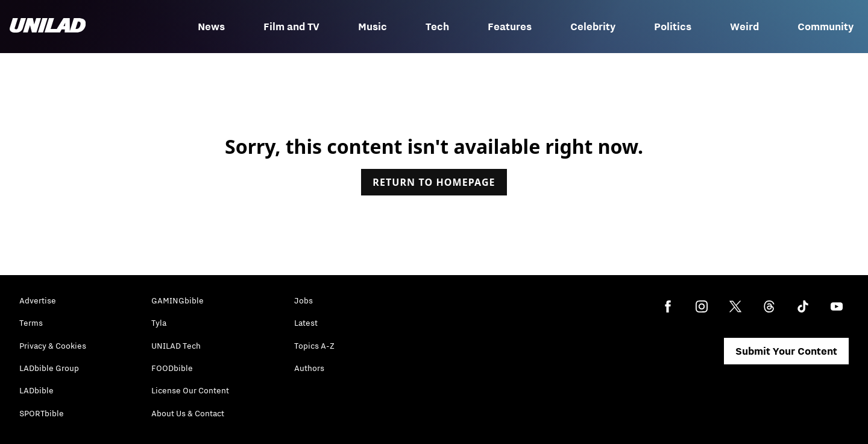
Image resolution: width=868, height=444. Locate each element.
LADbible (36, 390)
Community (826, 27)
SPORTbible (42, 413)
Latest (306, 323)
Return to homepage (434, 182)
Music (373, 27)
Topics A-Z (314, 346)
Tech (437, 27)
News (211, 27)
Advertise (38, 300)
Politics (673, 27)
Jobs (303, 300)
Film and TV (291, 27)
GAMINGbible (178, 300)
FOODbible (172, 368)
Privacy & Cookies (53, 346)
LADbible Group (49, 368)
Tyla (159, 323)
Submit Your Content (786, 351)
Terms (31, 323)
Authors (309, 368)
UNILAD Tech (176, 346)
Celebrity (593, 27)
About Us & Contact (188, 413)
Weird (744, 27)
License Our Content (190, 390)
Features (510, 27)
